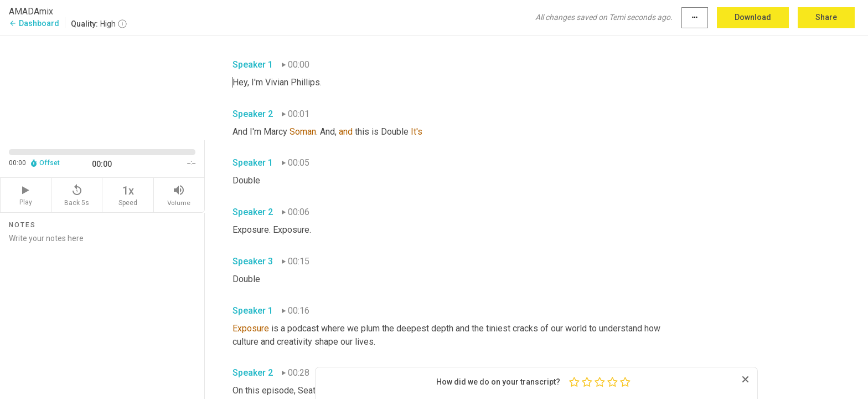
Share (826, 17)
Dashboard (34, 23)
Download (753, 17)
